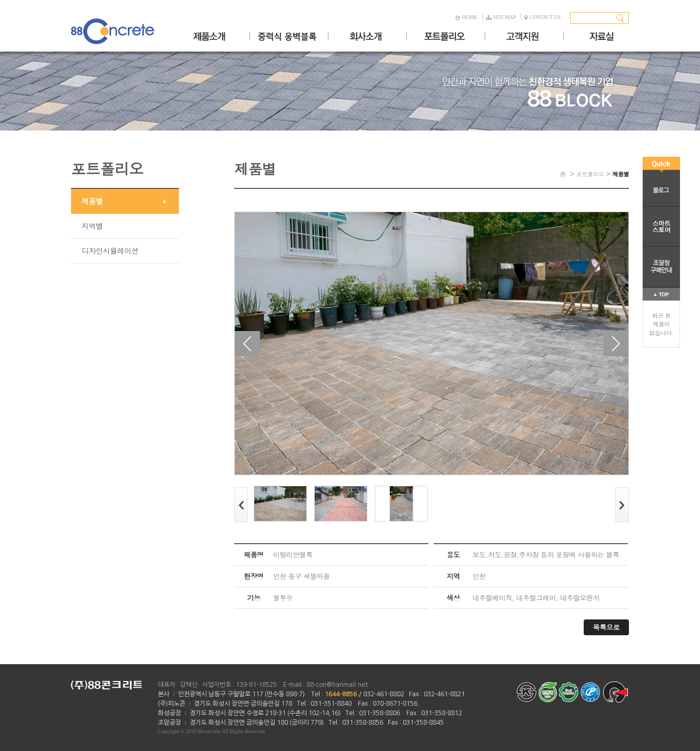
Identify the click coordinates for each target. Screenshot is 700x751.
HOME (466, 17)
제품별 (92, 201)
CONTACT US (542, 17)
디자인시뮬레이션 (110, 251)
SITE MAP (501, 17)
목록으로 (607, 627)
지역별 (92, 226)
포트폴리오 (590, 174)
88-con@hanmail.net (337, 685)
